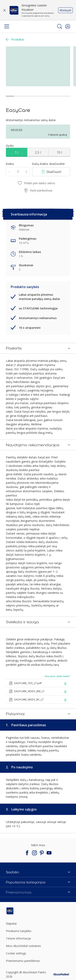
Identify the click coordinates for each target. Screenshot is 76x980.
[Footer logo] (17, 839)
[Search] (60, 26)
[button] (68, 26)
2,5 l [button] (38, 152)
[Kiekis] (18, 172)
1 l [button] (17, 152)
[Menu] (7, 26)
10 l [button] (59, 152)
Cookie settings (16, 881)
